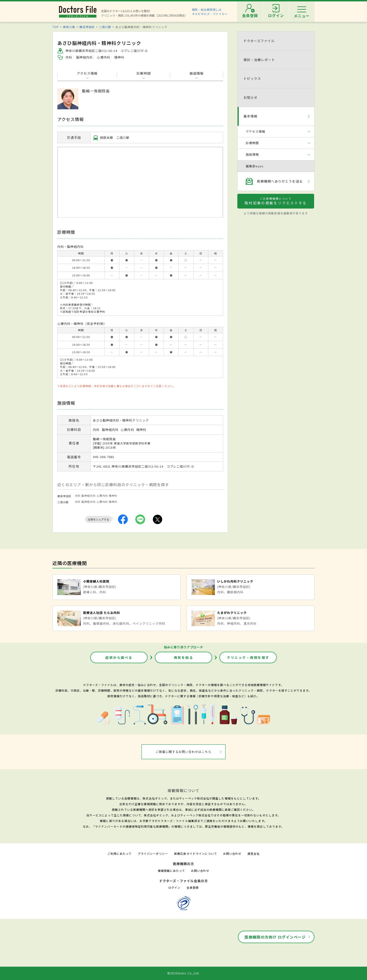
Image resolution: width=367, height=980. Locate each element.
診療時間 (143, 73)
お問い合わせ (232, 853)
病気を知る (184, 657)
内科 (78, 496)
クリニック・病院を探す (248, 657)
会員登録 (193, 887)
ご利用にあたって (119, 853)
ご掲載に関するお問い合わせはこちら (184, 752)
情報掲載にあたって (171, 871)
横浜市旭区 (87, 27)
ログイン (174, 887)
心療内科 (102, 496)
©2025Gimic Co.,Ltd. (183, 973)
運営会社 (253, 853)
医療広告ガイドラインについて (196, 853)
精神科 (113, 496)
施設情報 (197, 73)
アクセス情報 (87, 73)
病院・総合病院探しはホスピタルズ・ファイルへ (210, 12)
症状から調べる (119, 657)
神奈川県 (69, 27)
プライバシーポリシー (153, 853)
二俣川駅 (105, 27)
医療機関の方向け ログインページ (275, 937)
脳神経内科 (88, 496)
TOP (56, 27)
